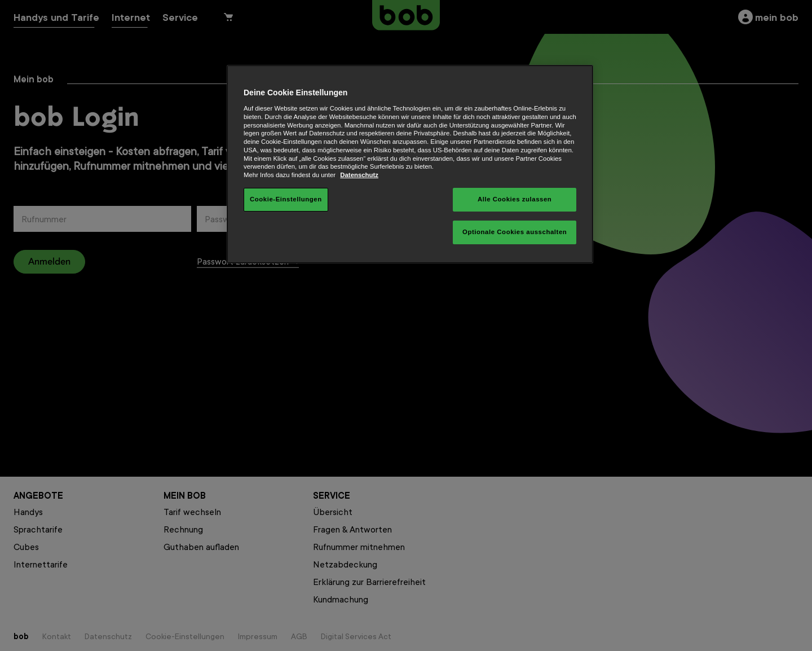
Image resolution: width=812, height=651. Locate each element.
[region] (410, 164)
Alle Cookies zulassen (515, 199)
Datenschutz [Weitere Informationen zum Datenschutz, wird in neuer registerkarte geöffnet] (359, 175)
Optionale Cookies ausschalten (515, 232)
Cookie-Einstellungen (286, 199)
